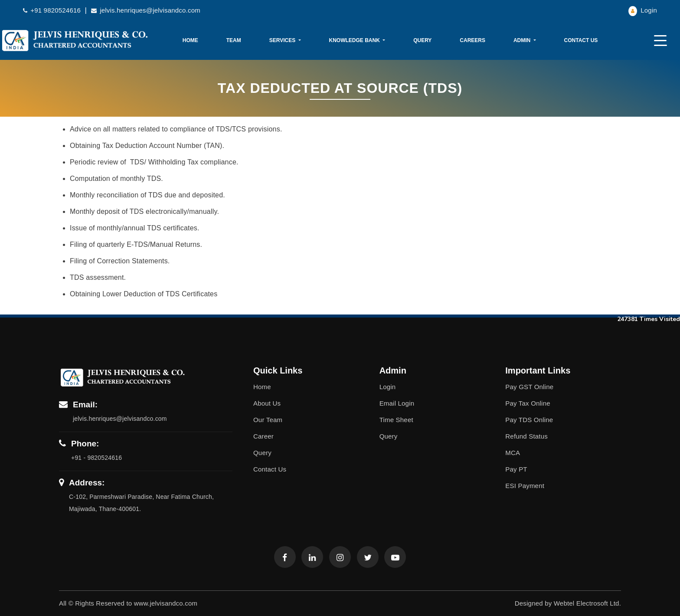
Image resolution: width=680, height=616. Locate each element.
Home (190, 40)
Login (643, 10)
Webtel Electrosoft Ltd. (587, 603)
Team (234, 40)
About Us (267, 403)
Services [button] (283, 40)
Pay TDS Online (529, 420)
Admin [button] (523, 40)
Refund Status (526, 436)
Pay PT (516, 469)
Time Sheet (396, 420)
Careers (472, 40)
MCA (513, 453)
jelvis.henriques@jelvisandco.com (146, 10)
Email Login (397, 403)
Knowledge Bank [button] (355, 40)
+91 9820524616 (53, 10)
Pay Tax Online (528, 403)
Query (422, 40)
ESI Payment (525, 486)
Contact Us (581, 40)
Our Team (268, 420)
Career (263, 436)
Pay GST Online (529, 387)
